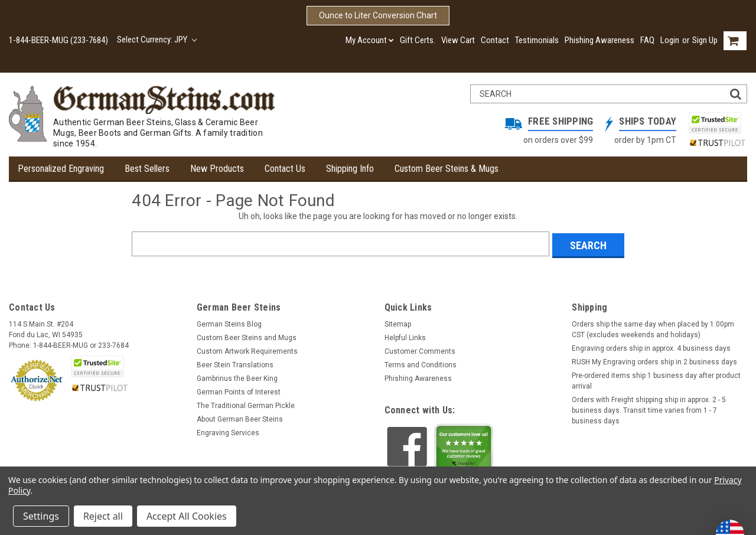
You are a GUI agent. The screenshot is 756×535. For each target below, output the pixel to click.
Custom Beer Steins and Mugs (247, 336)
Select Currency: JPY (157, 40)
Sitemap (398, 322)
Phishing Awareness (599, 40)
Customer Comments (420, 350)
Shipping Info (350, 169)
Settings (41, 516)
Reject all (103, 516)
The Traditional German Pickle (246, 404)
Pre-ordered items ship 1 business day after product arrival (656, 379)
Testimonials (537, 40)
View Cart (458, 40)
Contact (495, 40)
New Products (217, 169)
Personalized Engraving (61, 169)
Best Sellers (147, 169)
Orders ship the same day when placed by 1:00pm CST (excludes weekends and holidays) (653, 328)
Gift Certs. (418, 40)
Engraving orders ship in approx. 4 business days (651, 347)
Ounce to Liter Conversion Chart (378, 15)
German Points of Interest (239, 390)
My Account (370, 40)
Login (670, 40)
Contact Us (285, 169)
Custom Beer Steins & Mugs (447, 169)
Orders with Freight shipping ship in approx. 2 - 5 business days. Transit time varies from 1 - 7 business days (649, 409)
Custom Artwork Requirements (247, 350)
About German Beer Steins (240, 417)
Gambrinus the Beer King (237, 377)
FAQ (647, 40)
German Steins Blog (229, 322)
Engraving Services (228, 431)
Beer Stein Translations (235, 363)
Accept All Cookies (187, 516)
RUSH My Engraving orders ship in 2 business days (654, 360)
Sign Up (705, 40)
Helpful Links (405, 336)
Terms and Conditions (421, 363)
